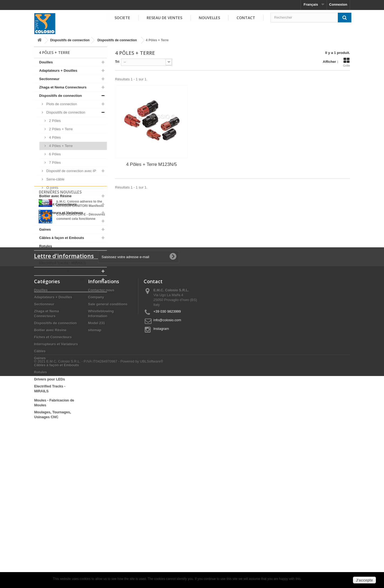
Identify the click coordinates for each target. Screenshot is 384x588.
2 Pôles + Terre (60, 129)
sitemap (95, 467)
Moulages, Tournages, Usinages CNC (66, 284)
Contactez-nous (101, 427)
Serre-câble (55, 179)
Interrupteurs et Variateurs (61, 213)
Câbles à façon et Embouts (62, 238)
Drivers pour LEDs (55, 254)
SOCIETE (122, 18)
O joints (52, 188)
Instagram (161, 466)
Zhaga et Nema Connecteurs (63, 87)
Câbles (45, 221)
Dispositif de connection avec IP (71, 171)
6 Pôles (54, 154)
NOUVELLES (209, 18)
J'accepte (364, 580)
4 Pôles (54, 137)
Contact (246, 18)
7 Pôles (54, 163)
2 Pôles (54, 121)
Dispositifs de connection (70, 40)
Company (96, 434)
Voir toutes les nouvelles (70, 359)
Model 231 (97, 460)
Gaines (45, 229)
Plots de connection (61, 104)
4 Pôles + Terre (60, 146)
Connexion (338, 4)
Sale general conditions (108, 441)
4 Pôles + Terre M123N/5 (151, 164)
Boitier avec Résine (55, 196)
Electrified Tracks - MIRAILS (63, 263)
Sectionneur (49, 79)
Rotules (46, 246)
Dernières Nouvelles (60, 306)
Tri (117, 62)
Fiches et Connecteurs (58, 204)
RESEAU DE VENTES (164, 18)
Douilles (46, 62)
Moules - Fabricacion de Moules (66, 271)
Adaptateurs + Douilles (58, 71)
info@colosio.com (167, 457)
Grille (346, 62)
